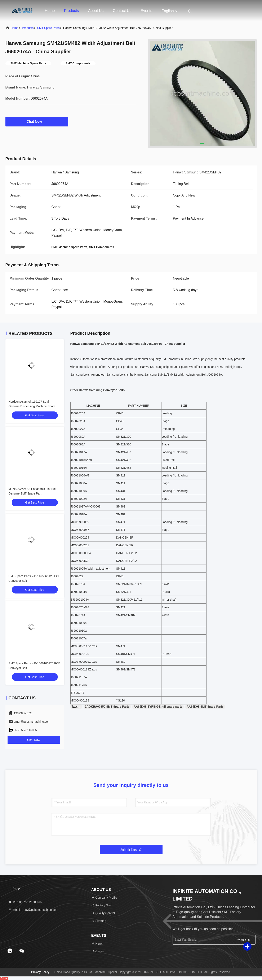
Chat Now (37, 121)
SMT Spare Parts (48, 28)
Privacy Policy (40, 972)
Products (72, 11)
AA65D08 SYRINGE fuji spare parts (158, 707)
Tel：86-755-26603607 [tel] (25, 902)
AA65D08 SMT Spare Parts (205, 707)
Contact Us (122, 11)
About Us (96, 11)
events (146, 11)
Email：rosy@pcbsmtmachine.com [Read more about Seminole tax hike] (33, 910)
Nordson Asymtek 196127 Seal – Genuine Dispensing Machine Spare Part (32, 406)
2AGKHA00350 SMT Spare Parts (107, 707)
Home (50, 11)
